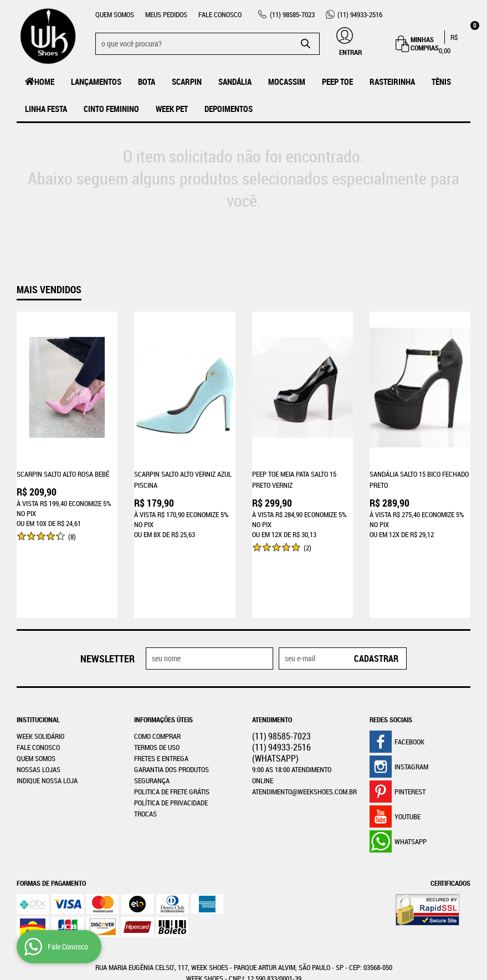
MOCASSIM (287, 81)
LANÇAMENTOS (96, 81)
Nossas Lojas (39, 705)
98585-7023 (292, 14)
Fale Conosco (220, 14)
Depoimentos (229, 109)
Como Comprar (157, 671)
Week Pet (172, 109)
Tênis (441, 81)
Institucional (38, 655)
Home (44, 81)
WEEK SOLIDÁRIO (40, 671)
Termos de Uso (157, 682)
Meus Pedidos (166, 14)
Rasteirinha (392, 81)
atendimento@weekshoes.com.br (304, 727)
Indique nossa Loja (47, 716)
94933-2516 (360, 14)
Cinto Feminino (111, 109)
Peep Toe (337, 81)
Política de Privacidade (171, 738)
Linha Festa (46, 109)
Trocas (145, 749)
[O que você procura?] (306, 44)
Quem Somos (115, 14)
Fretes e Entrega (161, 693)
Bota (147, 81)
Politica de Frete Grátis (172, 727)
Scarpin (187, 81)
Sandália (235, 81)
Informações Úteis (163, 655)
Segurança (152, 716)
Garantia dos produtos (171, 705)
